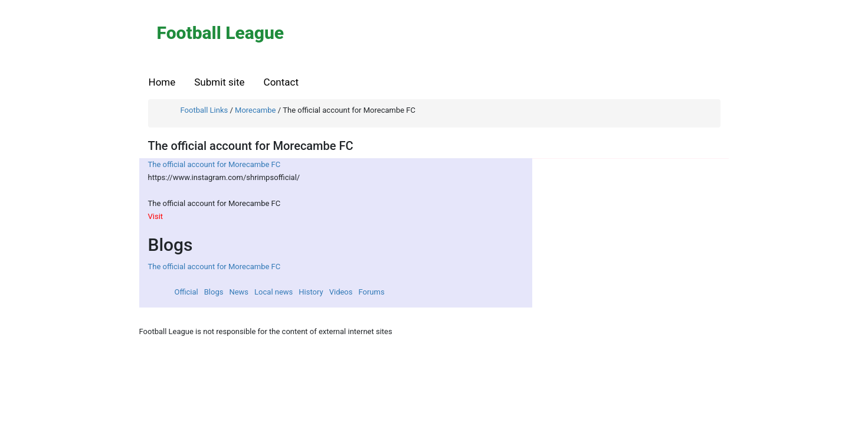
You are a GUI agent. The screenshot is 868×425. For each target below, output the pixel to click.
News (239, 292)
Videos (341, 292)
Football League (221, 33)
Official (186, 292)
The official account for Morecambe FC (214, 164)
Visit (156, 216)
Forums (371, 292)
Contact (281, 82)
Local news (273, 292)
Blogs (214, 292)
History (311, 292)
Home (162, 82)
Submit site (219, 82)
